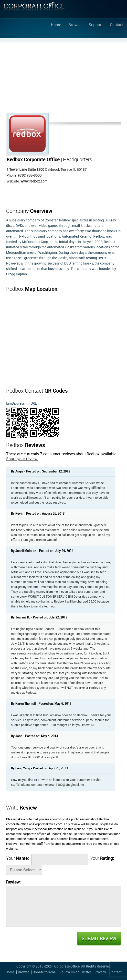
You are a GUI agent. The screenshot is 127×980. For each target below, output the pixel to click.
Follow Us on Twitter (75, 972)
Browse (75, 25)
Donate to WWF (44, 972)
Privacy (100, 972)
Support (96, 25)
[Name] (60, 859)
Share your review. (22, 459)
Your (17, 858)
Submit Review (99, 939)
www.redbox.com (34, 181)
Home (56, 25)
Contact (117, 25)
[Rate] (24, 870)
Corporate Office (34, 10)
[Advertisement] (63, 76)
